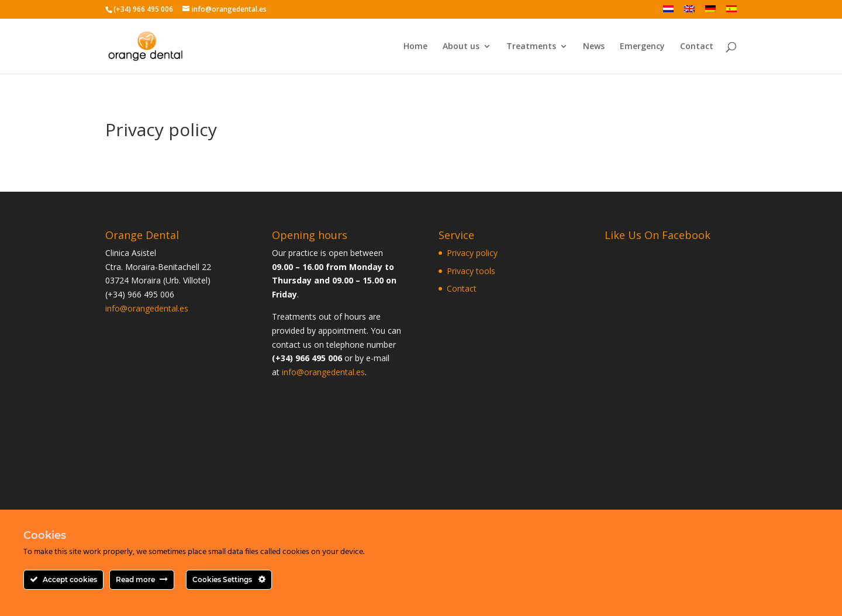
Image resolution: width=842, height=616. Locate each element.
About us (461, 47)
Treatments (531, 47)
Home (415, 47)
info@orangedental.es (147, 308)
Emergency (642, 47)
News (594, 47)
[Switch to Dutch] (668, 12)
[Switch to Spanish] (731, 12)
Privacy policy (472, 253)
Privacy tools (471, 271)
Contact (697, 47)
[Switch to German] (710, 12)
